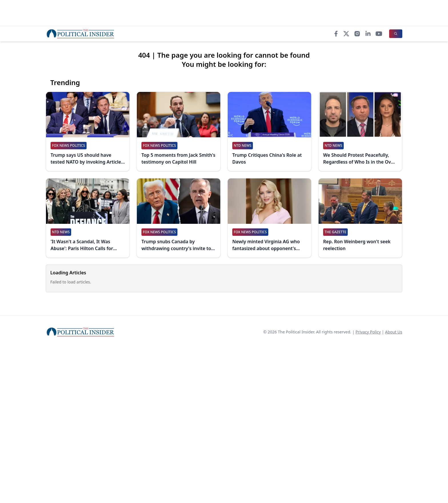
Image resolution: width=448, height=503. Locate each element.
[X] (346, 34)
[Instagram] (357, 34)
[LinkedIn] (368, 34)
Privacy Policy (368, 332)
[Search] (396, 34)
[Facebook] (336, 34)
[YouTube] (379, 34)
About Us (394, 332)
